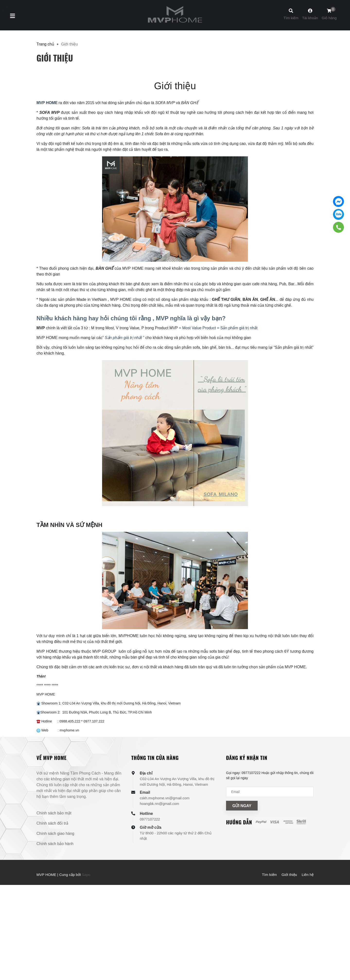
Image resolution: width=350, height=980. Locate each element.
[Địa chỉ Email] (270, 792)
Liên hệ (308, 875)
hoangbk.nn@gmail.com (159, 804)
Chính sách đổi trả (52, 823)
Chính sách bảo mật (54, 813)
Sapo (86, 875)
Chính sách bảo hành (55, 844)
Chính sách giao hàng (55, 833)
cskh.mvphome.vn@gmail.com (165, 798)
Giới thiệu (175, 86)
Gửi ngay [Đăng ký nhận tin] (242, 806)
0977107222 (150, 819)
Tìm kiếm (269, 875)
